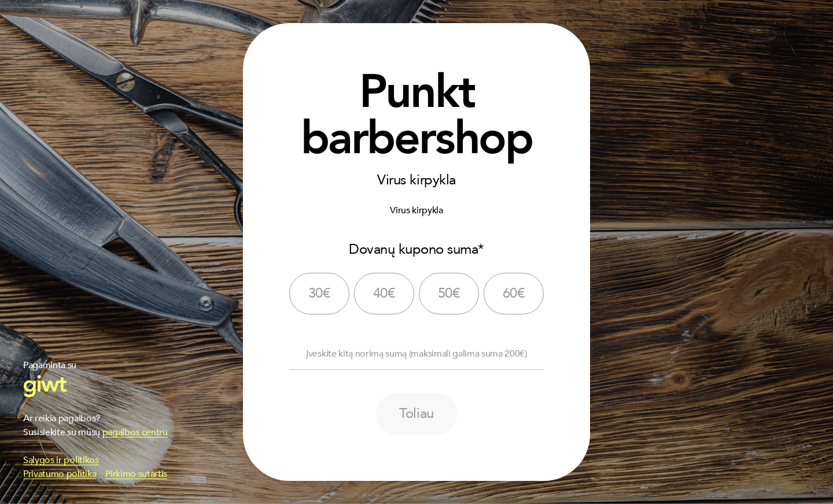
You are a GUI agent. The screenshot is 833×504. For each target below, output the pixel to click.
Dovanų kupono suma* (417, 249)
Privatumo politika (60, 474)
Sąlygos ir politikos (61, 460)
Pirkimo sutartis (136, 474)
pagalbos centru (135, 432)
